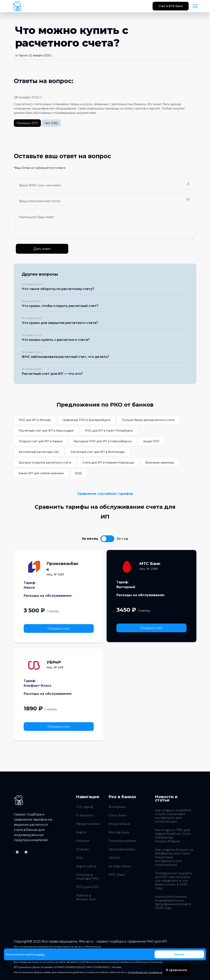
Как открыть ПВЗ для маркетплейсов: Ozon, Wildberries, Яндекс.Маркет (173, 836)
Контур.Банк (119, 832)
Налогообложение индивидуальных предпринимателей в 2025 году (173, 902)
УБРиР (114, 858)
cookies (40, 954)
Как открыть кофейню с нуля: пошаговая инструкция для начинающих (173, 816)
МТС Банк (117, 875)
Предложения (88, 824)
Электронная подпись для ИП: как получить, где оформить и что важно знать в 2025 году (173, 881)
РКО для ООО (88, 887)
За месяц (90, 539)
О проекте (85, 815)
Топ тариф (85, 807)
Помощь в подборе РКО (88, 877)
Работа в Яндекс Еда (86, 897)
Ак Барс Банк (120, 866)
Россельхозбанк (122, 841)
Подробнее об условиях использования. (154, 972)
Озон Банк (118, 815)
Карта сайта (86, 866)
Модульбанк (119, 824)
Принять (179, 954)
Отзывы (82, 849)
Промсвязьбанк (122, 849)
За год (122, 539)
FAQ (79, 858)
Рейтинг (83, 841)
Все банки (117, 807)
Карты (81, 832)
